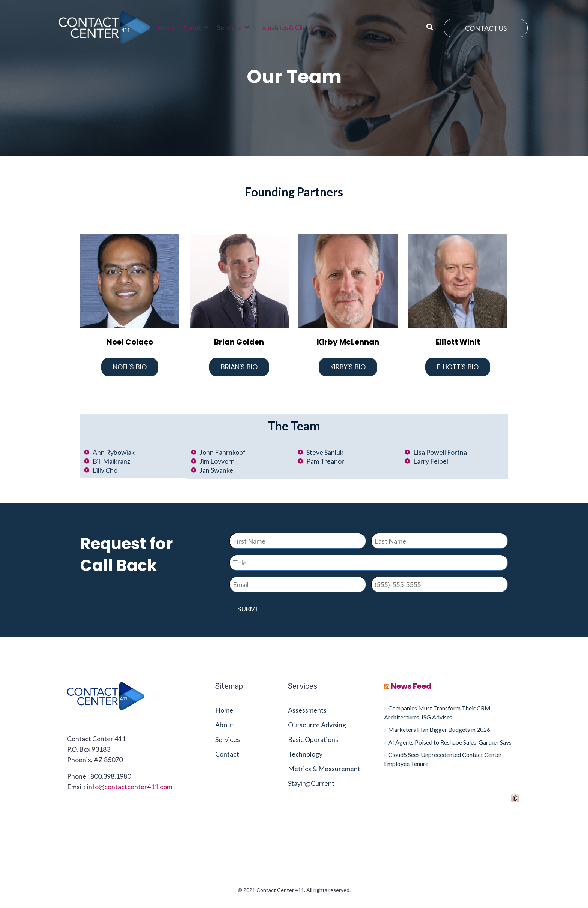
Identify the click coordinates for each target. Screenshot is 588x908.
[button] (196, 27)
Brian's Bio (239, 367)
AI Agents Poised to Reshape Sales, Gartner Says (450, 742)
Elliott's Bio (458, 367)
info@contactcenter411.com (130, 787)
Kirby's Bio (348, 367)
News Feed (411, 686)
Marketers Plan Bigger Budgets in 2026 (439, 729)
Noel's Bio (130, 367)
